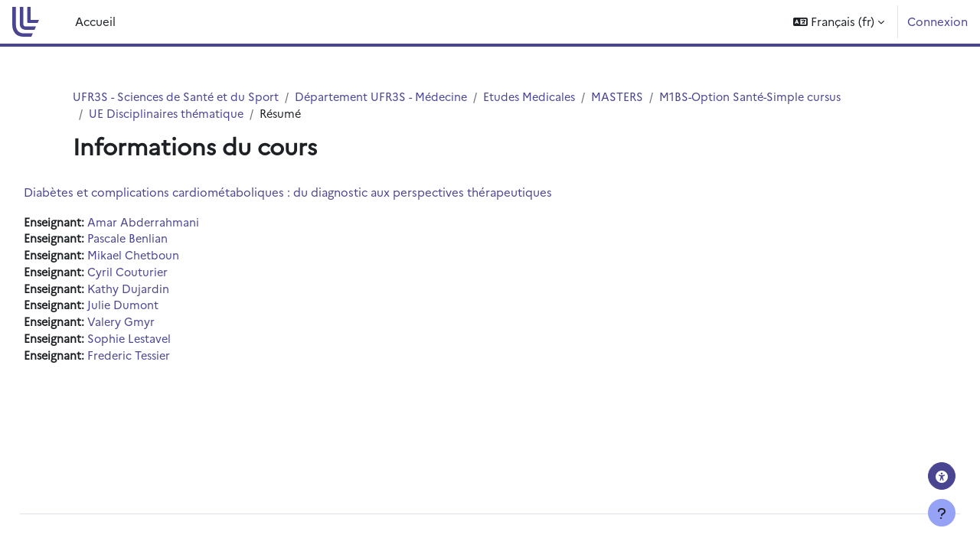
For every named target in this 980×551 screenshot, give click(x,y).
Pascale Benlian (165, 241)
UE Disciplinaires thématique (168, 114)
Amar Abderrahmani (180, 223)
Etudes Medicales (544, 97)
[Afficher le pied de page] (942, 513)
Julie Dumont (160, 310)
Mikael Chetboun (170, 258)
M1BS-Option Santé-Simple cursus (771, 97)
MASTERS (634, 97)
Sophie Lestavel (167, 344)
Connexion (938, 21)
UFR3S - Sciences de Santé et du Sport (179, 97)
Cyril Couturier (164, 275)
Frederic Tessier (167, 361)
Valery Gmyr (157, 326)
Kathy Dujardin (165, 292)
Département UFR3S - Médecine (391, 97)
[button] (839, 22)
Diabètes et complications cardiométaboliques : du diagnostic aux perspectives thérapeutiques (322, 192)
